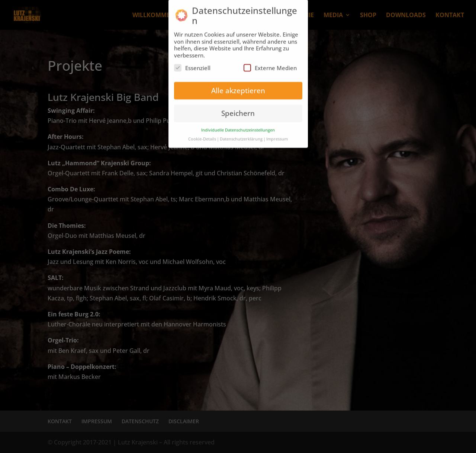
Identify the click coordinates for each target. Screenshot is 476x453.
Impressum (277, 135)
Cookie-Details (202, 135)
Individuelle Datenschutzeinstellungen (238, 126)
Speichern (238, 109)
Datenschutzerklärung (241, 135)
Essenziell (192, 64)
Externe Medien (270, 64)
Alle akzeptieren (238, 86)
